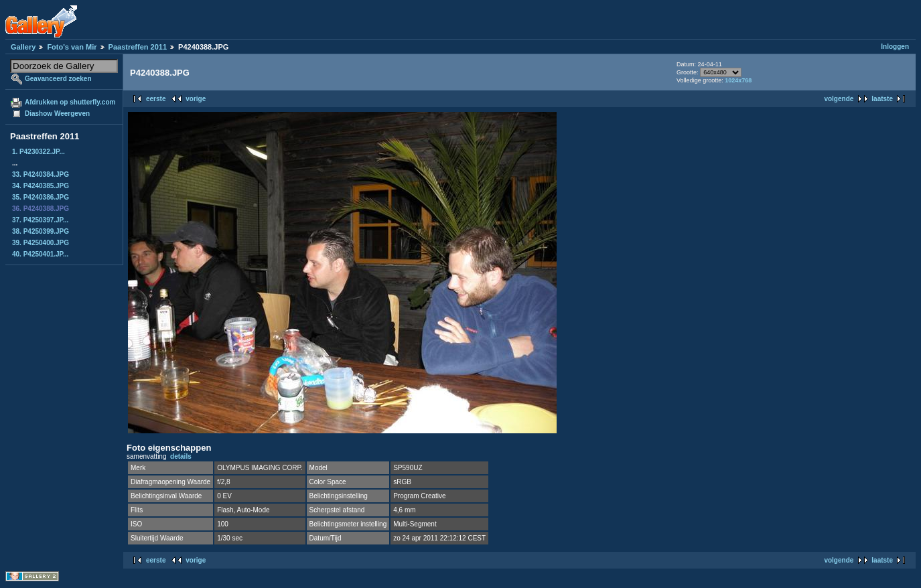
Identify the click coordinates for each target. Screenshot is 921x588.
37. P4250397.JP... (40, 220)
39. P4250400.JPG (41, 243)
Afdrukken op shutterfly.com (70, 102)
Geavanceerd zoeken (58, 79)
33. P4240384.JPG (41, 174)
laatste (882, 99)
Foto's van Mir (72, 47)
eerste (156, 99)
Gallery (23, 47)
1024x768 (738, 80)
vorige (196, 99)
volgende (839, 99)
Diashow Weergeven (57, 114)
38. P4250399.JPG (41, 231)
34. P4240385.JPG (41, 186)
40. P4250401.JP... (40, 254)
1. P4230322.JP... (39, 152)
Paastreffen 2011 (138, 47)
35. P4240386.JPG (41, 197)
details (181, 456)
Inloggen (895, 47)
